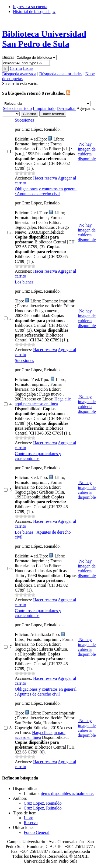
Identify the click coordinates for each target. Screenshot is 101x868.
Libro (29, 818)
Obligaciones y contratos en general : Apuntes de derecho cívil (46, 191)
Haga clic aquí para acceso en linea (43, 401)
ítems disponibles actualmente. (67, 793)
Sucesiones (24, 120)
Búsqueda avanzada (19, 74)
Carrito (16, 68)
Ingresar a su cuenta (30, 7)
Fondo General (37, 832)
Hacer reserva (45, 178)
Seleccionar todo (17, 108)
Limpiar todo (44, 108)
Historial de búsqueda (32, 12)
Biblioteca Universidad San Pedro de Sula (44, 39)
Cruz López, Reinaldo (43, 808)
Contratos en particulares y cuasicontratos (38, 456)
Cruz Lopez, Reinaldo (43, 803)
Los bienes (24, 282)
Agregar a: (86, 108)
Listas (28, 68)
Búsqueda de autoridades (61, 74)
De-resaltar (66, 108)
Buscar (9, 57)
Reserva (31, 823)
